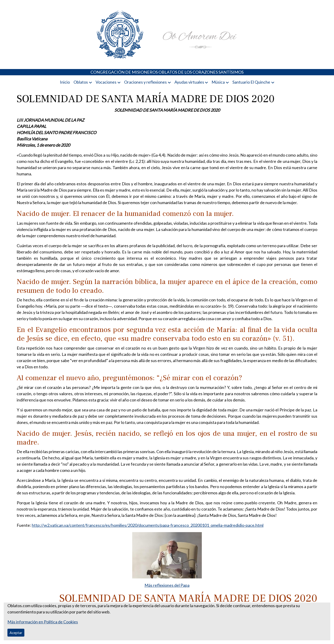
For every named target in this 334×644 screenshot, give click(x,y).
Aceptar (16, 633)
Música (218, 82)
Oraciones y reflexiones (145, 82)
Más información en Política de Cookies (43, 622)
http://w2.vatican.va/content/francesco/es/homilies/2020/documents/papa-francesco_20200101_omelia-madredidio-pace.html (148, 525)
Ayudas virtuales (189, 82)
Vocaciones (106, 82)
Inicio (65, 82)
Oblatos (81, 82)
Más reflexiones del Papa (167, 585)
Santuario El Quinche (251, 82)
